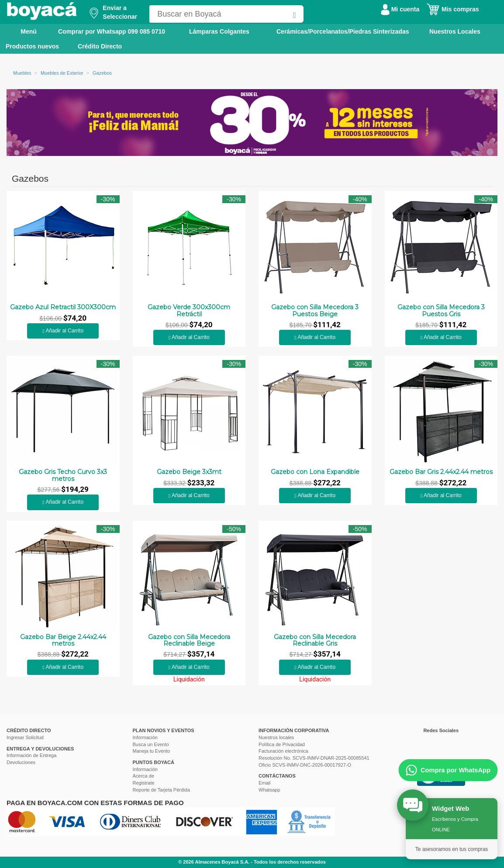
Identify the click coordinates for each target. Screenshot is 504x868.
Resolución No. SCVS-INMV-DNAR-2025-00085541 (314, 758)
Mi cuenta (400, 9)
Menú (22, 31)
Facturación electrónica (283, 751)
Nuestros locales (276, 737)
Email (265, 783)
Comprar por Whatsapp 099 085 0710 (112, 31)
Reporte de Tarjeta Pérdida (161, 790)
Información (145, 737)
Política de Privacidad (282, 744)
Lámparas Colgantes (219, 31)
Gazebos (102, 73)
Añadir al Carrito (63, 331)
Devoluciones (21, 762)
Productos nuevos (32, 46)
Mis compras (452, 9)
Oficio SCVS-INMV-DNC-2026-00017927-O (305, 765)
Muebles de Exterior (62, 73)
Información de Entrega (31, 755)
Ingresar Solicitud (25, 737)
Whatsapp (269, 790)
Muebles (22, 73)
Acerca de (144, 776)
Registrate (144, 783)
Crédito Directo (100, 46)
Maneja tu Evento (152, 751)
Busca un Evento (151, 744)
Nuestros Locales (455, 31)
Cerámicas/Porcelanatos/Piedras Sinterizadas (343, 31)
